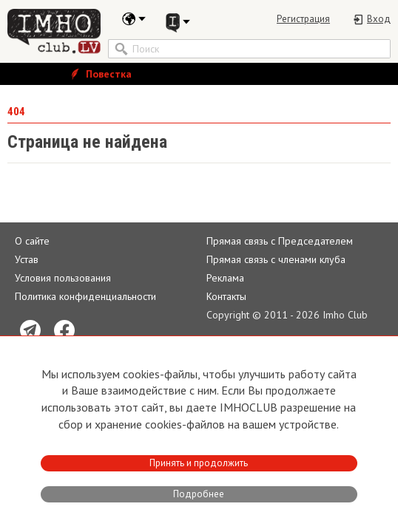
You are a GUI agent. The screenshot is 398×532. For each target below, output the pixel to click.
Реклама (225, 278)
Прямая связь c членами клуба (276, 259)
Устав (27, 259)
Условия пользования (63, 278)
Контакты (226, 296)
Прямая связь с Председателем (280, 241)
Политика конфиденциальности (85, 296)
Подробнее (199, 494)
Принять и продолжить (199, 463)
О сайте (32, 241)
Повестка (100, 74)
